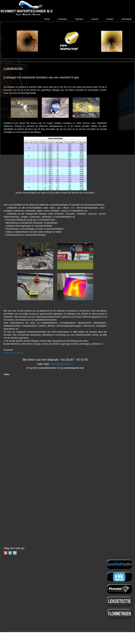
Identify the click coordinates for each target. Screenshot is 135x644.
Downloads (126, 19)
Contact (110, 19)
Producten (63, 19)
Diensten (79, 19)
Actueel (95, 19)
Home (47, 19)
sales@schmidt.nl (62, 364)
